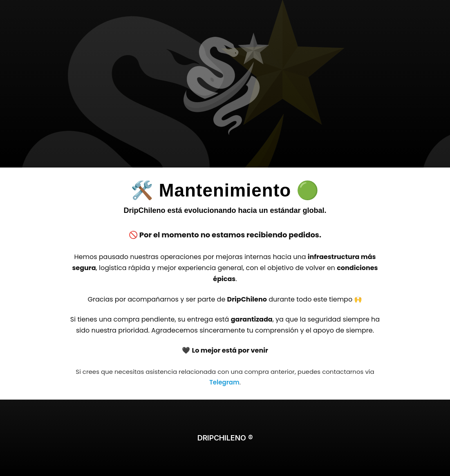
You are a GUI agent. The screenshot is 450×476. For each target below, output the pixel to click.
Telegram (224, 382)
